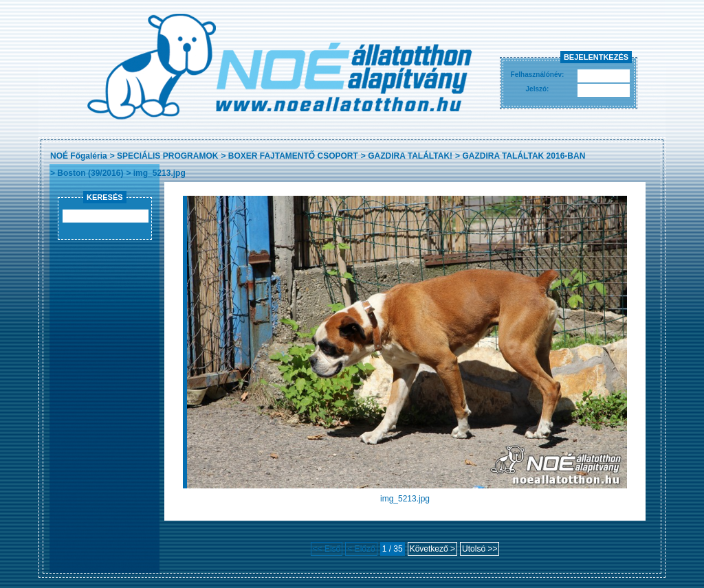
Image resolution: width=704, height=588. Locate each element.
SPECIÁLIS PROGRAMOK (167, 156)
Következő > (432, 549)
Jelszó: (538, 89)
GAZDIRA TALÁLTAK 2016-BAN (524, 156)
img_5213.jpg (159, 173)
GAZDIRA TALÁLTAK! (410, 156)
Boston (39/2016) (90, 173)
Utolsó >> (480, 549)
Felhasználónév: (538, 75)
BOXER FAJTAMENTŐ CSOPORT (293, 156)
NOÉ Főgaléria (79, 156)
